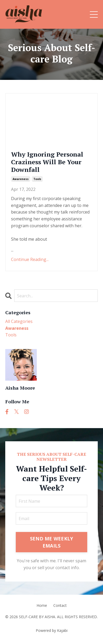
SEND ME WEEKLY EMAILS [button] (52, 542)
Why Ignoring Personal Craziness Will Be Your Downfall (47, 162)
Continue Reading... (30, 259)
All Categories (19, 321)
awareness (21, 179)
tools (37, 179)
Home (42, 605)
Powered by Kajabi (52, 630)
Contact (60, 605)
